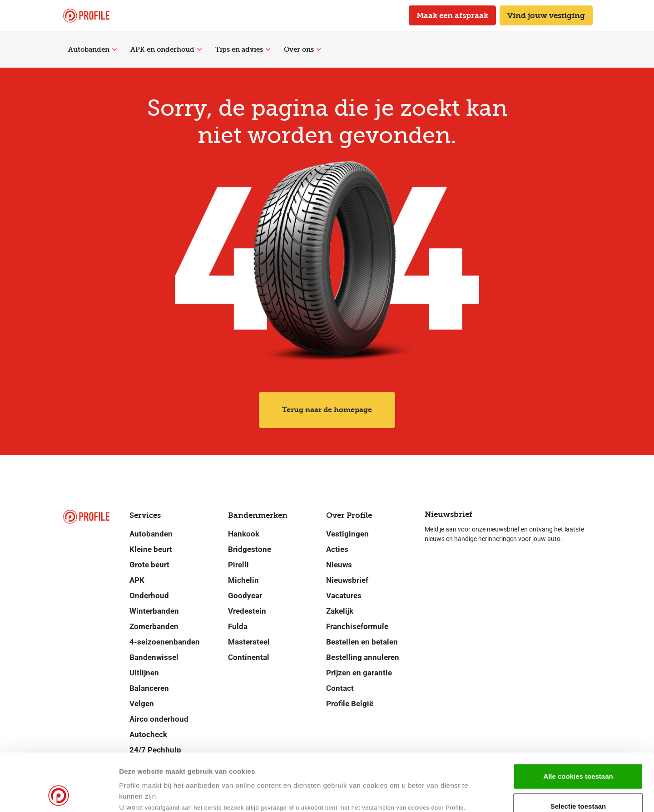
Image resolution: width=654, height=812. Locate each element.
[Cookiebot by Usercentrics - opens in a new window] (59, 794)
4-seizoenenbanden (165, 642)
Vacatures (344, 595)
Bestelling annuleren (363, 657)
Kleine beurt (151, 549)
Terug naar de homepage (327, 410)
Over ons (302, 49)
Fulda (238, 626)
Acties (337, 549)
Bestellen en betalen (362, 642)
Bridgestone (250, 549)
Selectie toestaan (578, 752)
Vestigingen (347, 534)
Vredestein (247, 611)
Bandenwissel (154, 657)
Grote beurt (149, 565)
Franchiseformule (357, 626)
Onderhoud (149, 595)
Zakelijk (340, 611)
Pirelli (238, 565)
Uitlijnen (144, 673)
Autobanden (92, 49)
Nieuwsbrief (347, 580)
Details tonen (440, 794)
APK (137, 580)
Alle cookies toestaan (578, 722)
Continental (249, 657)
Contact (340, 688)
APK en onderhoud (166, 49)
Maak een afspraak (452, 15)
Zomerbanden (154, 626)
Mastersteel (249, 642)
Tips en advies (243, 49)
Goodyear (245, 595)
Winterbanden (154, 611)
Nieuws (339, 565)
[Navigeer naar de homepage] (86, 16)
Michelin (243, 580)
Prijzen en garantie (359, 673)
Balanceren (149, 688)
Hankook (244, 534)
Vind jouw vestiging (546, 15)
